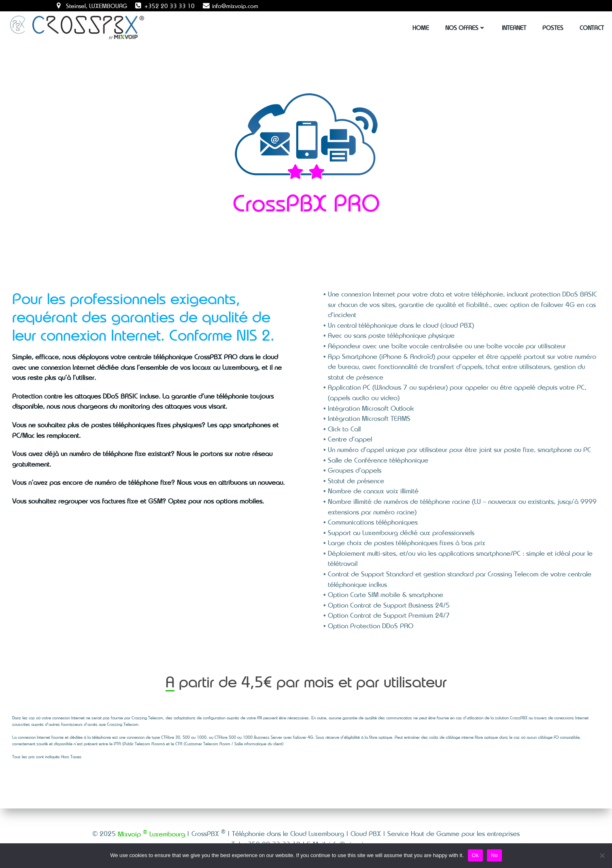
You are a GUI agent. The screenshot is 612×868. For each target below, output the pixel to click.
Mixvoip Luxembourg (151, 834)
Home (421, 28)
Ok (475, 855)
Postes (553, 28)
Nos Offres (465, 28)
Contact (592, 28)
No (494, 855)
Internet (514, 28)
